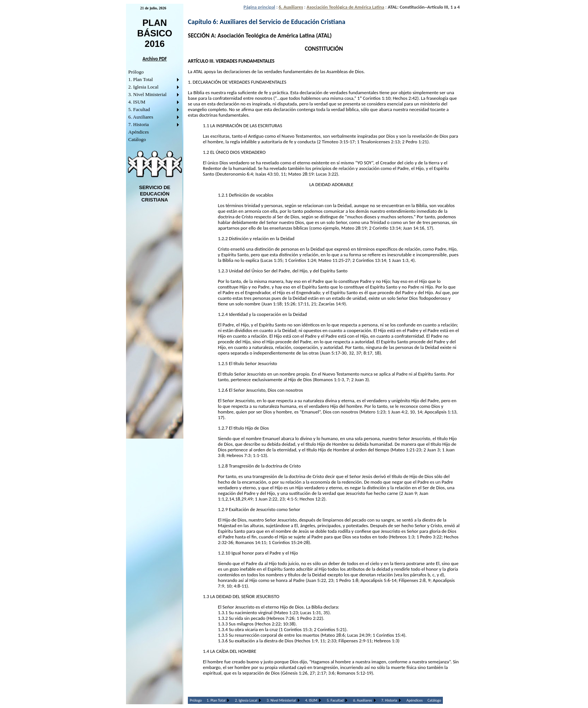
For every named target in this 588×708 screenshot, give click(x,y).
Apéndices (139, 132)
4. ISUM (137, 102)
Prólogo (136, 72)
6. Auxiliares (141, 117)
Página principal (259, 7)
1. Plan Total (141, 79)
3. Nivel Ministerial (147, 94)
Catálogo (137, 139)
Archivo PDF (155, 59)
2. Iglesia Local (143, 87)
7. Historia (139, 124)
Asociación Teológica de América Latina (345, 7)
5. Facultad (139, 109)
